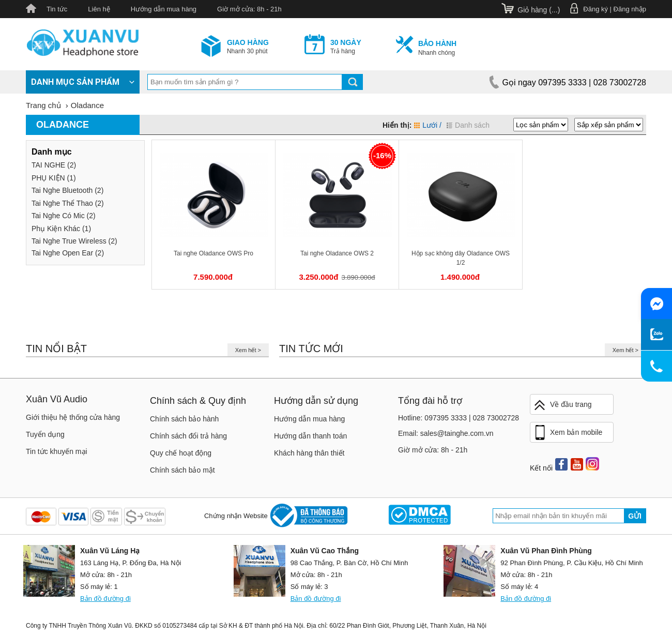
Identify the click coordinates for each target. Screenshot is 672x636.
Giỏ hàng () (539, 10)
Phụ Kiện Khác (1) (61, 229)
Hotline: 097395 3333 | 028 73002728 (459, 418)
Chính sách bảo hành (184, 419)
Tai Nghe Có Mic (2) (64, 216)
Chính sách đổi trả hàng (188, 436)
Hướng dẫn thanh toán (310, 436)
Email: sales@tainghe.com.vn (446, 433)
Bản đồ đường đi (105, 599)
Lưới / (428, 125)
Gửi (635, 516)
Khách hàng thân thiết (309, 453)
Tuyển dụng (45, 434)
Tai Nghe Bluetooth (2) (67, 190)
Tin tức (57, 9)
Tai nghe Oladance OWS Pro (213, 253)
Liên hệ (99, 9)
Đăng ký (595, 9)
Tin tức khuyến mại (57, 451)
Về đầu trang (562, 405)
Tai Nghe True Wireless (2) (74, 241)
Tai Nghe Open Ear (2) (68, 253)
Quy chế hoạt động (181, 453)
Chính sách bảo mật (182, 470)
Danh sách (468, 125)
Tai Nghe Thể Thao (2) (68, 203)
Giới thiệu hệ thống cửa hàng (73, 417)
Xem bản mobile (568, 433)
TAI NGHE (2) (54, 165)
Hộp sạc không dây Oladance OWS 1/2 (461, 258)
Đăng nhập (630, 9)
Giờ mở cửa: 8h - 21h (249, 9)
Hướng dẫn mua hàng (164, 9)
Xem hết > (248, 350)
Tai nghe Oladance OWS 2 (337, 253)
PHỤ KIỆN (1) (54, 178)
